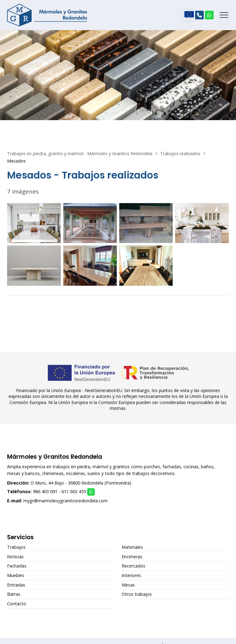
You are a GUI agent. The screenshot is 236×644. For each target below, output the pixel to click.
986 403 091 (45, 491)
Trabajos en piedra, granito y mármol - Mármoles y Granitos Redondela (80, 153)
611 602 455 (74, 491)
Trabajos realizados (180, 153)
